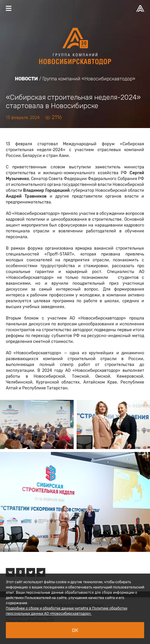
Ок (75, 630)
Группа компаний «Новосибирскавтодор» (89, 79)
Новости (26, 79)
